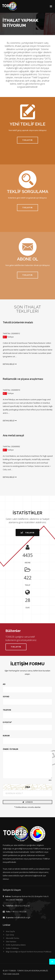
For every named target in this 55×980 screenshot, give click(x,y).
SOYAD (6, 696)
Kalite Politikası (12, 948)
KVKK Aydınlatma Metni (16, 945)
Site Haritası (11, 941)
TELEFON (7, 710)
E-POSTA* (7, 722)
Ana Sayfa (10, 931)
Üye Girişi (10, 935)
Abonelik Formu (13, 938)
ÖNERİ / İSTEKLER (10, 749)
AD (4, 684)
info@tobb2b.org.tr (22, 917)
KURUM (6, 736)
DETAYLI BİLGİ (10, 364)
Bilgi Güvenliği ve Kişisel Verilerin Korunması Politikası (29, 952)
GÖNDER (28, 802)
